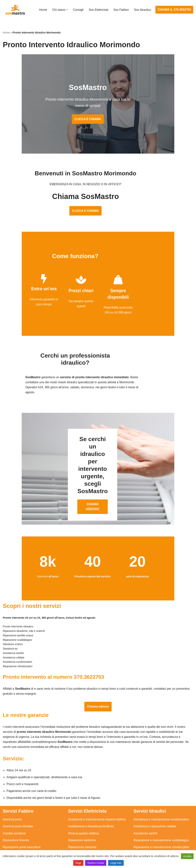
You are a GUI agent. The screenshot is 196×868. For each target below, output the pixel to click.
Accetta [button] (187, 856)
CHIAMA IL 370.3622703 (174, 10)
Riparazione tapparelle (18, 839)
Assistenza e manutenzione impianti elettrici (97, 798)
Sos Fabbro (121, 10)
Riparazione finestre (16, 819)
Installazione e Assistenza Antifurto (91, 805)
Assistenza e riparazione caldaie (155, 805)
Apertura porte (12, 798)
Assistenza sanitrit (145, 812)
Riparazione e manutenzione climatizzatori (161, 826)
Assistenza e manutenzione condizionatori (161, 798)
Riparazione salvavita (82, 826)
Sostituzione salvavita (82, 839)
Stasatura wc (142, 846)
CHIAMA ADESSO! (98, 483)
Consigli (78, 10)
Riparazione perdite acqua (151, 833)
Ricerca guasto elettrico (84, 812)
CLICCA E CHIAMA (98, 120)
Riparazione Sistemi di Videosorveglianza (95, 833)
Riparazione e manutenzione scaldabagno (161, 819)
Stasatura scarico (145, 839)
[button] (67, 10)
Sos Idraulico (143, 10)
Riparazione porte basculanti (22, 826)
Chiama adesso (98, 685)
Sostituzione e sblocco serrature (24, 846)
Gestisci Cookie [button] (96, 863)
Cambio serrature (14, 812)
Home (43, 10)
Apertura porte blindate (18, 805)
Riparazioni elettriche (82, 819)
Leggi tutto (116, 863)
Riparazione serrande (17, 833)
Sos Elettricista (98, 10)
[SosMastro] (15, 10)
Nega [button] (78, 863)
